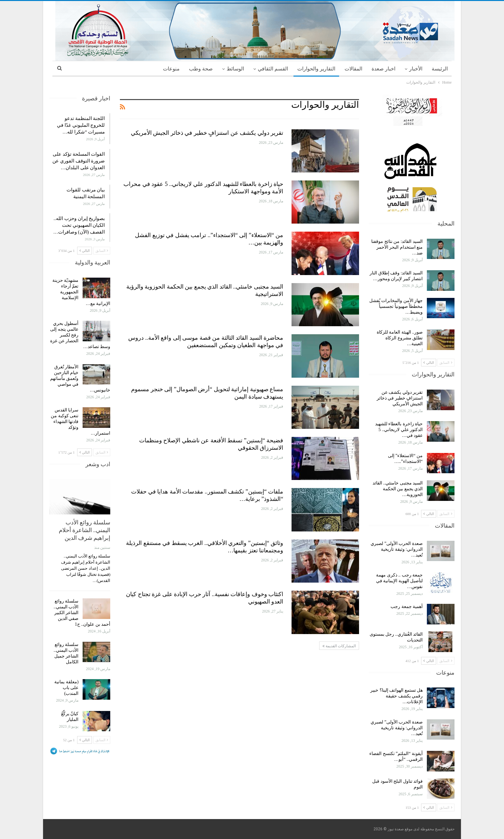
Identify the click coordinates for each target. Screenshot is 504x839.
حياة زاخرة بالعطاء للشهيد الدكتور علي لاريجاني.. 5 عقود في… (399, 430)
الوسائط (235, 69)
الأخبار (416, 69)
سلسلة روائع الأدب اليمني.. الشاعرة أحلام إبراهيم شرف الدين (85, 530)
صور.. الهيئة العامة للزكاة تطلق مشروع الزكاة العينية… (400, 338)
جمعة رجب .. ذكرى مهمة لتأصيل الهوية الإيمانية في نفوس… (400, 581)
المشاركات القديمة (339, 646)
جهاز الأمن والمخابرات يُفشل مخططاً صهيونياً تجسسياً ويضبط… (396, 306)
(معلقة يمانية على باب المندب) (66, 688)
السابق (446, 363)
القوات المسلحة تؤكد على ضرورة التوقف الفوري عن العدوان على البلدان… (79, 161)
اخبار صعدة (383, 69)
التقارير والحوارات (316, 69)
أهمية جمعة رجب (407, 607)
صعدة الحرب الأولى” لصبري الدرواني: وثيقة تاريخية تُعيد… (397, 549)
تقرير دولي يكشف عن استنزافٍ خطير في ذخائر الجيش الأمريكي (207, 133)
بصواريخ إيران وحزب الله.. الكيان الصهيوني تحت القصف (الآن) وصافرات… (79, 225)
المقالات (353, 69)
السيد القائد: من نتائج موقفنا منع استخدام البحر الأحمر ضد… (397, 247)
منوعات (171, 69)
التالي (429, 363)
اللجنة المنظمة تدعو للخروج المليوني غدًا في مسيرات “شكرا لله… (81, 125)
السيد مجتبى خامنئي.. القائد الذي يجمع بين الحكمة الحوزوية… (398, 489)
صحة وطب (201, 69)
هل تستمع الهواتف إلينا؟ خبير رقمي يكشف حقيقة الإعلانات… (396, 696)
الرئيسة (440, 69)
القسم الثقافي (273, 69)
